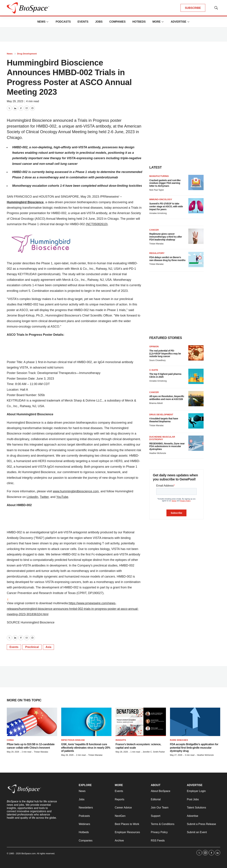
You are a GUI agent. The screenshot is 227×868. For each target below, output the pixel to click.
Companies (117, 22)
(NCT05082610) (97, 224)
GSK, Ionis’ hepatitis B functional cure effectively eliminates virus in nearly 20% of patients (86, 748)
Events (83, 22)
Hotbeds (139, 22)
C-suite (154, 370)
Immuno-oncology (161, 199)
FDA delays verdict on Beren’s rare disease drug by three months (167, 259)
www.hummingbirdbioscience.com (76, 491)
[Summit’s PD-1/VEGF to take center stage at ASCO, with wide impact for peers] (196, 206)
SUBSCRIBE (193, 8)
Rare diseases (179, 740)
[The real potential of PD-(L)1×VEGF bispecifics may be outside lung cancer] (196, 353)
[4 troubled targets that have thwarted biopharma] (196, 421)
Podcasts (63, 22)
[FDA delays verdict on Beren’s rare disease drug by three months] (196, 260)
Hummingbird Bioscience (25, 202)
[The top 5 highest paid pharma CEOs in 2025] (196, 376)
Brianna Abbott (156, 403)
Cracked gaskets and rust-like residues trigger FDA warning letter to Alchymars (165, 183)
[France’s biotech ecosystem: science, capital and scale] (141, 722)
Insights (121, 740)
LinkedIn (32, 497)
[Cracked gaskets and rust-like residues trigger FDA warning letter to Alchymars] (196, 182)
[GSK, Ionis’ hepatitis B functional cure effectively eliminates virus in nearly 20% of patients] (86, 722)
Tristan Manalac (157, 244)
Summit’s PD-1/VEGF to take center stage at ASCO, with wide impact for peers (166, 206)
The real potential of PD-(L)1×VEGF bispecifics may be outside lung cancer (165, 354)
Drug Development (27, 54)
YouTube (62, 497)
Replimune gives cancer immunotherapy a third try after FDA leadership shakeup (166, 237)
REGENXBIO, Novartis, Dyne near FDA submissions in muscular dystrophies (167, 446)
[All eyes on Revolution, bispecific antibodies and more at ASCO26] (196, 399)
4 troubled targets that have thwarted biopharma (164, 420)
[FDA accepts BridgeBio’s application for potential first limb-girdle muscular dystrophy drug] (195, 722)
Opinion (154, 347)
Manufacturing (159, 176)
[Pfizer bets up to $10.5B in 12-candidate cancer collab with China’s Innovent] (32, 722)
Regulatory (157, 253)
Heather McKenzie (158, 453)
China (10, 740)
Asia (49, 647)
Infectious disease (73, 740)
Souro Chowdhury (157, 360)
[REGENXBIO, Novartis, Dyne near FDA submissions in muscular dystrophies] (196, 443)
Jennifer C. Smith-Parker (154, 752)
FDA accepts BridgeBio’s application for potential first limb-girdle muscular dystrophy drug (194, 748)
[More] (48, 22)
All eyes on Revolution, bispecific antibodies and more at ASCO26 (167, 398)
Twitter (44, 497)
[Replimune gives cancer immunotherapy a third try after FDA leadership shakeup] (196, 236)
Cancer (154, 230)
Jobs (99, 22)
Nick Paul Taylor (157, 190)
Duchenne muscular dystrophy (162, 438)
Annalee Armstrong (158, 213)
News (41, 22)
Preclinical (32, 647)
